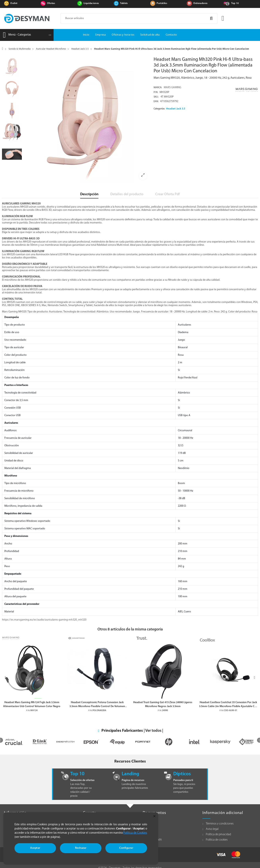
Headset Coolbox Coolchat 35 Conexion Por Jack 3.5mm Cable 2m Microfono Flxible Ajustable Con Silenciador (228, 705)
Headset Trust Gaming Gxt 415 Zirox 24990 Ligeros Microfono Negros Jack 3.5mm (163, 704)
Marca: (158, 88)
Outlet (14, 3)
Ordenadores (200, 3)
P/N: (156, 92)
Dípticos (182, 774)
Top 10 (235, 3)
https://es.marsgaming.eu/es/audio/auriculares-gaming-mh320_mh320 (44, 620)
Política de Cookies (135, 833)
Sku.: (156, 97)
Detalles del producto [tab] (127, 194)
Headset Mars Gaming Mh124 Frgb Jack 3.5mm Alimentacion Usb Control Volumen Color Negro (32, 704)
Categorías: (159, 109)
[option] (87, 120)
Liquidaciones (91, 3)
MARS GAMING (172, 87)
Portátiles (162, 3)
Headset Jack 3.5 (176, 109)
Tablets (124, 3)
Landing (130, 774)
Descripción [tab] (89, 194)
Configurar (126, 848)
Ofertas (51, 3)
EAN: (156, 101)
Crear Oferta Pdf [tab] (168, 194)
